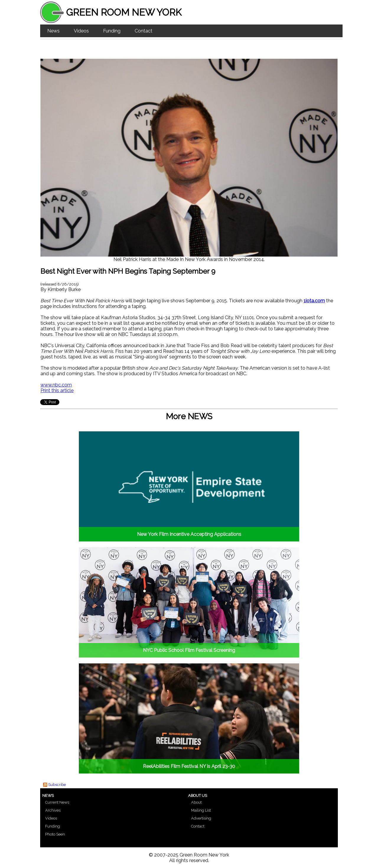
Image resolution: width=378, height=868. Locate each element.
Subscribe (57, 785)
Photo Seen (55, 834)
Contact (144, 31)
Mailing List (201, 810)
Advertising (201, 818)
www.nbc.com (56, 385)
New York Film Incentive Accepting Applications (189, 534)
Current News (57, 802)
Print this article (57, 390)
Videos (81, 31)
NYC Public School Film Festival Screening (189, 650)
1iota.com (314, 301)
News (53, 31)
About (196, 802)
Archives (53, 810)
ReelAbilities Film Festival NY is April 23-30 (189, 766)
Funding (112, 31)
